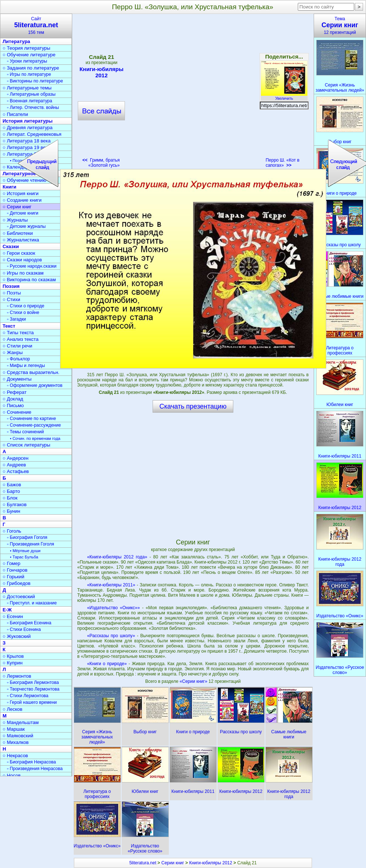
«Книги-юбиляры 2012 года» (117, 557)
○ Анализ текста (20, 339)
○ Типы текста (18, 333)
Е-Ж (7, 610)
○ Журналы (15, 220)
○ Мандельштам (21, 722)
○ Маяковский (18, 736)
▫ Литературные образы (31, 94)
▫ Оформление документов (35, 385)
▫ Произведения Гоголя (31, 544)
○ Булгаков (15, 504)
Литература (16, 41)
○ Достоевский (19, 597)
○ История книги (21, 193)
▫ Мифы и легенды (26, 366)
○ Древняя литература (27, 128)
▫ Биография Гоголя (27, 537)
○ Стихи (11, 299)
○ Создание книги (22, 200)
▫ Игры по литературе (29, 74)
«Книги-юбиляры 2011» (111, 585)
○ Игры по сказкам (23, 273)
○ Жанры (13, 352)
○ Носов (12, 775)
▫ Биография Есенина (29, 623)
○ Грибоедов (17, 583)
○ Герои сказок (19, 253)
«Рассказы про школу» (111, 636)
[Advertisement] (77, 93)
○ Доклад (13, 399)
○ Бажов (12, 485)
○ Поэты (12, 293)
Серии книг (173, 863)
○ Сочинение (17, 412)
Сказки (11, 246)
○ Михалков (16, 742)
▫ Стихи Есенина (24, 629)
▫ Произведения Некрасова (35, 769)
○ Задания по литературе (31, 68)
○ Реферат (15, 392)
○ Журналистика (21, 240)
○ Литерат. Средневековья (32, 134)
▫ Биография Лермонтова (33, 682)
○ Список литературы (26, 445)
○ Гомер (11, 563)
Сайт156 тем (36, 26)
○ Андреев (14, 465)
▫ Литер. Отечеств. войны (33, 107)
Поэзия (11, 286)
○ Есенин (13, 616)
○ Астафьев (16, 471)
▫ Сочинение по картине (32, 419)
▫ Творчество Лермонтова (33, 689)
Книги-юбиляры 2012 (211, 863)
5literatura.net (143, 863)
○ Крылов (13, 656)
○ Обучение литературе (29, 55)
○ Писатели (15, 114)
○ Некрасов (15, 756)
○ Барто (11, 491)
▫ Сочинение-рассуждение (34, 425)
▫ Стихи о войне (23, 313)
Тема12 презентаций (340, 26)
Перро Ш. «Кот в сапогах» (283, 163)
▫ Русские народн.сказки (32, 266)
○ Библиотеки (18, 233)
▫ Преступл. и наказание (32, 603)
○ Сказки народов (22, 260)
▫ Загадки (16, 319)
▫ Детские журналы (26, 226)
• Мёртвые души (25, 551)
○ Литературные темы (27, 88)
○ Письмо (13, 405)
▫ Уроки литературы (27, 61)
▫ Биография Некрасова (32, 762)
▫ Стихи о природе (26, 306)
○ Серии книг (17, 207)
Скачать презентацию (193, 406)
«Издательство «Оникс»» (113, 608)
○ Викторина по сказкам (29, 280)
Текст (9, 326)
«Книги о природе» (107, 664)
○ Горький (13, 577)
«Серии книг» (194, 681)
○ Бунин (11, 511)
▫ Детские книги (23, 213)
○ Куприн (13, 663)
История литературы (28, 121)
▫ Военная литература (29, 101)
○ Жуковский (17, 636)
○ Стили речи (18, 346)
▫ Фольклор (18, 359)
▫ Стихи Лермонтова (28, 696)
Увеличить (284, 96)
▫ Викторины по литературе (35, 81)
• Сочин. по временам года (35, 438)
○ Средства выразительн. (31, 372)
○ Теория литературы (26, 48)
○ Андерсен (15, 458)
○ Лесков (13, 709)
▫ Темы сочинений (25, 432)
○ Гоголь (12, 531)
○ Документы (17, 379)
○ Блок (10, 498)
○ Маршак (14, 729)
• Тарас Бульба (24, 557)
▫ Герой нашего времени (32, 702)
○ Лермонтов (17, 676)
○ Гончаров (15, 570)
